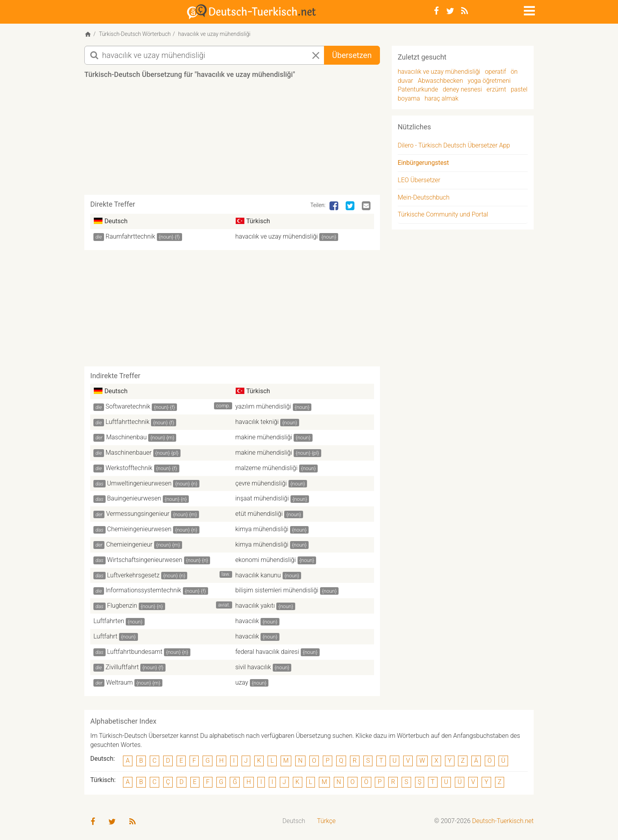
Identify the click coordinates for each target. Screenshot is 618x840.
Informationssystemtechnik (143, 590)
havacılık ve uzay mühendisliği (276, 236)
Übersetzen (352, 55)
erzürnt (496, 89)
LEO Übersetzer (419, 180)
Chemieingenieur (129, 544)
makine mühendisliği (264, 437)
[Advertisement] (232, 140)
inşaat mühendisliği (262, 498)
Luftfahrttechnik (128, 422)
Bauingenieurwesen (134, 498)
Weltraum (119, 682)
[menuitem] (294, 821)
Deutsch (294, 821)
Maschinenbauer (129, 453)
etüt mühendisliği (259, 514)
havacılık (247, 621)
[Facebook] (437, 11)
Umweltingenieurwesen (140, 483)
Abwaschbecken (440, 81)
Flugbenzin (122, 606)
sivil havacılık (253, 667)
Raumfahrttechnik (130, 236)
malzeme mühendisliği (266, 468)
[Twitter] (450, 11)
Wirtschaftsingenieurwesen (145, 560)
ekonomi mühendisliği (266, 560)
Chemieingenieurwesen (140, 529)
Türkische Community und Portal (443, 214)
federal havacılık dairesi (267, 652)
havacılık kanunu (258, 575)
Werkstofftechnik (129, 468)
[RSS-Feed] (464, 11)
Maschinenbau (126, 437)
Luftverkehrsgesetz (133, 575)
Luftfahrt (105, 636)
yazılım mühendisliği (263, 406)
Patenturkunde (418, 89)
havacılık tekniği (257, 422)
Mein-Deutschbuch (424, 197)
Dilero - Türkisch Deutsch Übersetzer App (454, 145)
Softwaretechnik (128, 406)
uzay (242, 682)
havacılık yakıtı (255, 606)
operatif (495, 72)
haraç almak (441, 98)
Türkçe (326, 821)
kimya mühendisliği (262, 529)
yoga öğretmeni (489, 81)
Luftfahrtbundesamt (135, 652)
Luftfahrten (109, 621)
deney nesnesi (462, 89)
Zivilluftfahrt (122, 667)
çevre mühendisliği (261, 483)
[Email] (367, 206)
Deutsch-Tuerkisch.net (503, 821)
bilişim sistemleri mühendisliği (277, 590)
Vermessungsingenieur (138, 514)
